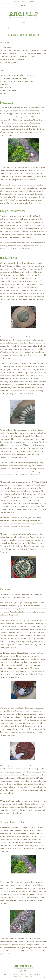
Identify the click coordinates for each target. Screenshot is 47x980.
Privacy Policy (17, 976)
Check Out (30, 2)
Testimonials (38, 974)
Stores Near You (26, 974)
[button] (23, 23)
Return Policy (30, 976)
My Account (17, 2)
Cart (24, 2)
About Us (7, 974)
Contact (15, 974)
